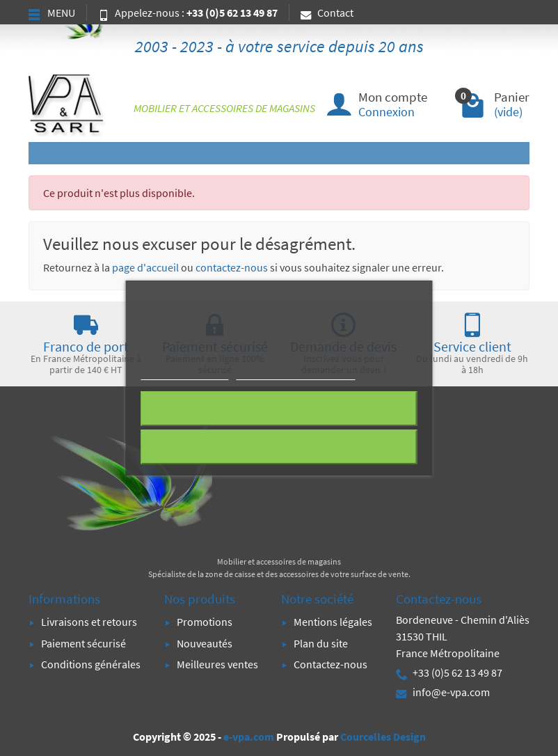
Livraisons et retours (89, 622)
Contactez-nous (330, 664)
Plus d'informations (185, 373)
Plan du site (321, 643)
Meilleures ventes (217, 664)
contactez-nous (232, 267)
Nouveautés (205, 643)
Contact (327, 13)
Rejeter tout (279, 409)
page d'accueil (145, 267)
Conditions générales (91, 664)
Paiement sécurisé (83, 643)
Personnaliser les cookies (296, 373)
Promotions (205, 622)
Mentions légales (333, 622)
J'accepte (279, 447)
